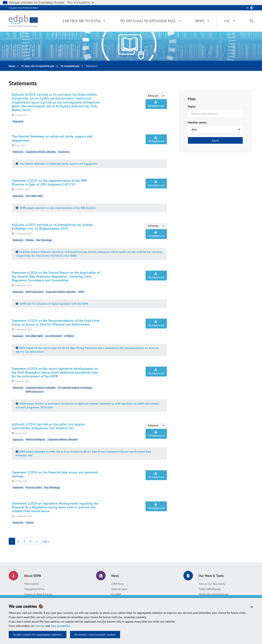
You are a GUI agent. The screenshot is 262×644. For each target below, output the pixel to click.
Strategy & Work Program (38, 594)
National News (119, 589)
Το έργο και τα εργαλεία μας (148, 21)
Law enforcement (53, 336)
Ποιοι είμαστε (31, 584)
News (200, 21)
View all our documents (212, 584)
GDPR (81, 292)
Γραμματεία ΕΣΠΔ (34, 589)
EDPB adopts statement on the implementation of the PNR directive (57, 208)
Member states (197, 122)
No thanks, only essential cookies (95, 635)
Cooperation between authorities (41, 152)
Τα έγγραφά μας (70, 66)
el (248, 8)
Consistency (64, 152)
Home (12, 66)
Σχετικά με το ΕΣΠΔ (81, 21)
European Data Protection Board (23, 8)
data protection (61, 626)
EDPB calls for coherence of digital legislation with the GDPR (54, 304)
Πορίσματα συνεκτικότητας (214, 594)
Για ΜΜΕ (116, 594)
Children (30, 240)
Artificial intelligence (35, 439)
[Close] (252, 607)
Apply (215, 140)
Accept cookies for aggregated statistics (38, 635)
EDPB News (118, 584)
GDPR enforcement (34, 292)
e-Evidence (69, 336)
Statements (18, 121)
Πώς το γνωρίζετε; (81, 2)
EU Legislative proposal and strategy (75, 388)
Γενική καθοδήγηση (210, 589)
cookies (40, 626)
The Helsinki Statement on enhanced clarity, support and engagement (58, 164)
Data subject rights (34, 196)
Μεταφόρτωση (156, 104)
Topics (192, 106)
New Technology (44, 240)
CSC (227, 21)
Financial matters (34, 488)
